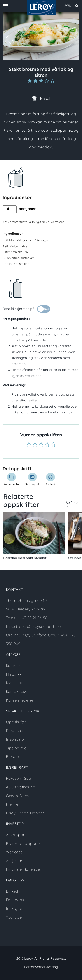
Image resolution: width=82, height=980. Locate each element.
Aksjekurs (14, 861)
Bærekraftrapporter (23, 844)
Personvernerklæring (41, 967)
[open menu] (5, 6)
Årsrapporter (17, 835)
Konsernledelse (20, 701)
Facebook (15, 900)
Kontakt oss (16, 692)
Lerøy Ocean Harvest (25, 813)
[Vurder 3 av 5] (41, 445)
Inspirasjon (16, 740)
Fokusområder (19, 779)
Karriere (13, 666)
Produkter (15, 731)
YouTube (14, 918)
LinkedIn (14, 892)
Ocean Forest (18, 796)
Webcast (14, 852)
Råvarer (13, 757)
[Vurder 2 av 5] (35, 445)
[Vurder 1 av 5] (29, 445)
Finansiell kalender (24, 870)
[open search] (72, 6)
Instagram (15, 909)
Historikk (14, 675)
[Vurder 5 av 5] (53, 445)
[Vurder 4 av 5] (47, 445)
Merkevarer (16, 683)
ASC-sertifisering (21, 787)
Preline (12, 805)
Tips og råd (16, 748)
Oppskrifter (16, 722)
